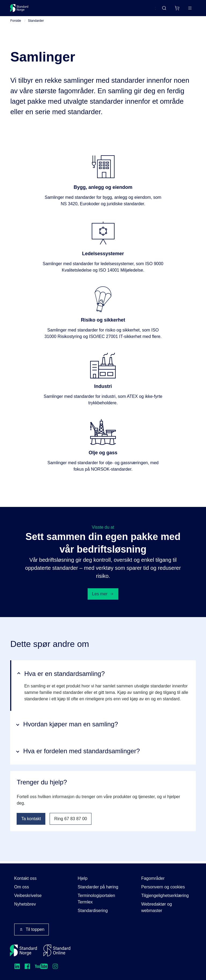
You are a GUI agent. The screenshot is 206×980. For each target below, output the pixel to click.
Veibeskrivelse (28, 896)
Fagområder (153, 878)
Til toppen (32, 929)
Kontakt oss (25, 878)
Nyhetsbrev (25, 904)
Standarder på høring (98, 887)
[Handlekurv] (177, 8)
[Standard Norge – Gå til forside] (19, 8)
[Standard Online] (57, 950)
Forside (16, 23)
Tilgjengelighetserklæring (165, 896)
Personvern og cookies (163, 887)
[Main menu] (190, 8)
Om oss (22, 887)
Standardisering (93, 911)
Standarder (36, 23)
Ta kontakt (31, 821)
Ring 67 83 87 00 (71, 821)
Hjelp (83, 878)
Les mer (103, 596)
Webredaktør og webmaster (156, 907)
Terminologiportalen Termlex (97, 899)
